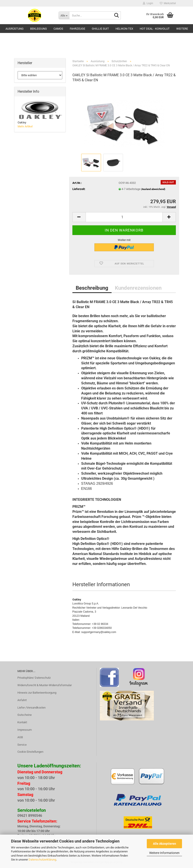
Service (22, 745)
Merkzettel (168, 3)
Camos (58, 29)
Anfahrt (22, 700)
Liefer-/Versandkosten (31, 708)
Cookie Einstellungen (30, 752)
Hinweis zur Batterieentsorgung (37, 693)
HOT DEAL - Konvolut (155, 29)
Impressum (25, 730)
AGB (20, 737)
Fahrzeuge (77, 29)
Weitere (182, 29)
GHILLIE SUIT (100, 29)
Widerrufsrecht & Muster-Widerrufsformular (45, 685)
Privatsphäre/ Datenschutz (34, 678)
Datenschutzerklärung (42, 860)
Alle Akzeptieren (165, 844)
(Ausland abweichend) (153, 189)
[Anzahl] (124, 217)
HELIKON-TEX (124, 29)
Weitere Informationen (164, 853)
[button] (79, 217)
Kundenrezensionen (138, 288)
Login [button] (148, 3)
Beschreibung (92, 288)
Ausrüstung (15, 29)
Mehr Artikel (25, 126)
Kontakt (22, 722)
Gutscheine (25, 715)
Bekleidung (39, 29)
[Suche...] (64, 15)
